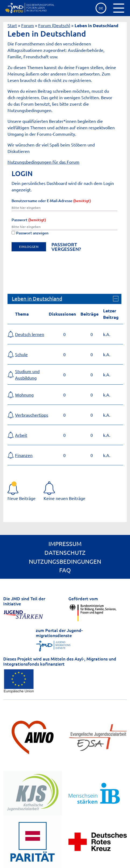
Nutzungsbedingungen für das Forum (43, 162)
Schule (21, 354)
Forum (28, 25)
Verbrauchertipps (32, 415)
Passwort (29, 220)
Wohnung (24, 395)
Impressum (65, 544)
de (101, 8)
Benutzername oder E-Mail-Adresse (51, 201)
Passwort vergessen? (66, 247)
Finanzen (24, 455)
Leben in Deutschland (37, 298)
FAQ (65, 570)
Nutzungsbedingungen (65, 561)
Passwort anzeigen (30, 233)
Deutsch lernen (30, 334)
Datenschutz (65, 552)
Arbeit (21, 435)
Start (12, 25)
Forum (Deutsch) (54, 25)
